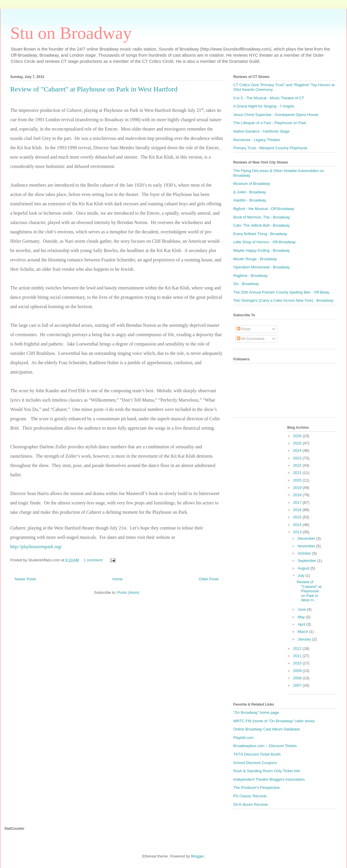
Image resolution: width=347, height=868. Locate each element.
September (307, 561)
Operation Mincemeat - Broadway (262, 267)
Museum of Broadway (252, 184)
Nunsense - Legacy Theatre (257, 140)
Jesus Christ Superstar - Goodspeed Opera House (276, 115)
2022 (298, 465)
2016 (298, 510)
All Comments (251, 339)
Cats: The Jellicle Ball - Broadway (261, 225)
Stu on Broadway (71, 33)
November (307, 546)
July (302, 576)
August (304, 568)
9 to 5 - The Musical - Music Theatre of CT (269, 98)
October (305, 553)
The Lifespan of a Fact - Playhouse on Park (270, 123)
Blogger (197, 856)
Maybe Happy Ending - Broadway (262, 250)
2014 (298, 525)
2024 (298, 451)
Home (118, 579)
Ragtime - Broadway (250, 276)
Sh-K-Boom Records (251, 804)
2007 (298, 685)
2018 (298, 495)
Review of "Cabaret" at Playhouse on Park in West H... (309, 591)
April (302, 624)
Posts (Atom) (128, 592)
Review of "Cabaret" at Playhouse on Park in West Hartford (94, 89)
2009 (298, 671)
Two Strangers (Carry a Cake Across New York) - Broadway (283, 300)
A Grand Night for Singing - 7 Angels (264, 106)
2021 (298, 473)
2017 (298, 502)
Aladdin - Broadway (250, 200)
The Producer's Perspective (256, 788)
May (302, 617)
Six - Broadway (246, 284)
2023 (298, 458)
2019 (298, 488)
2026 (298, 436)
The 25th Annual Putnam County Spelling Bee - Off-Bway (281, 292)
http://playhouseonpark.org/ (36, 547)
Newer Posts (25, 579)
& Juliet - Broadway (250, 192)
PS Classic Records (250, 796)
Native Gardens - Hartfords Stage (261, 131)
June (302, 609)
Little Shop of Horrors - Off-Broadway (264, 242)
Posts (244, 329)
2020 (298, 480)
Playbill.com (243, 738)
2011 (298, 656)
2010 (298, 663)
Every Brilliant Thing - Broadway (260, 234)
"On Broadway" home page (256, 712)
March (304, 632)
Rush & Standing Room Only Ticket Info (267, 771)
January (305, 639)
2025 (298, 443)
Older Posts (209, 579)
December (307, 538)
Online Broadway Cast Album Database (267, 729)
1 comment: (94, 560)
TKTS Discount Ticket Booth (257, 754)
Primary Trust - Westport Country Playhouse (270, 148)
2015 (298, 517)
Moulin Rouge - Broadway (255, 259)
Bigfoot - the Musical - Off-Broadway (264, 209)
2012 (298, 649)
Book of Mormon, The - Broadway (262, 217)
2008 (298, 678)
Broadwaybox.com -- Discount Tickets (265, 746)
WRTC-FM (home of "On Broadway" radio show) (274, 721)
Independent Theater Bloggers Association (269, 779)
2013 (298, 532)
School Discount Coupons (255, 763)
